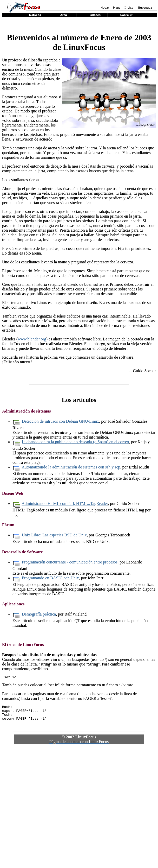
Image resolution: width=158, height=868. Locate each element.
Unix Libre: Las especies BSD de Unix (54, 535)
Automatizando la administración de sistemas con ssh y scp (71, 467)
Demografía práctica (39, 614)
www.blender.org (32, 339)
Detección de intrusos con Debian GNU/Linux (60, 421)
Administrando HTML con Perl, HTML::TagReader (65, 503)
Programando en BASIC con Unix (50, 578)
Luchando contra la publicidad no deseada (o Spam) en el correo (75, 442)
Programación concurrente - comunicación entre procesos (70, 562)
